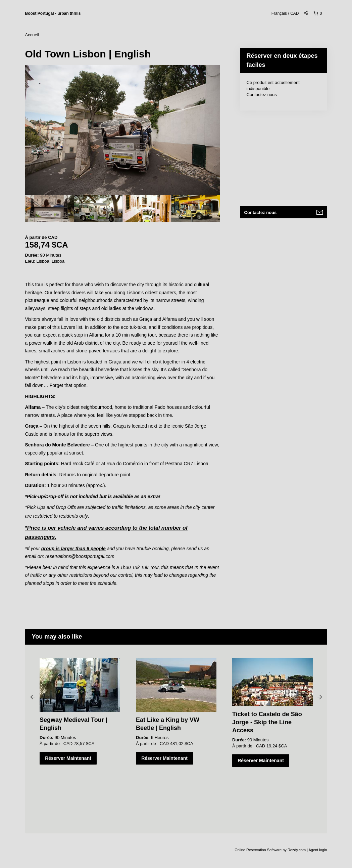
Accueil (32, 35)
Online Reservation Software (258, 850)
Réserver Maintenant (68, 758)
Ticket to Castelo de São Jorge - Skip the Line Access (267, 722)
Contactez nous (262, 95)
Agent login (318, 850)
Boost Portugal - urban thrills (53, 13)
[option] (49, 209)
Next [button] (320, 697)
